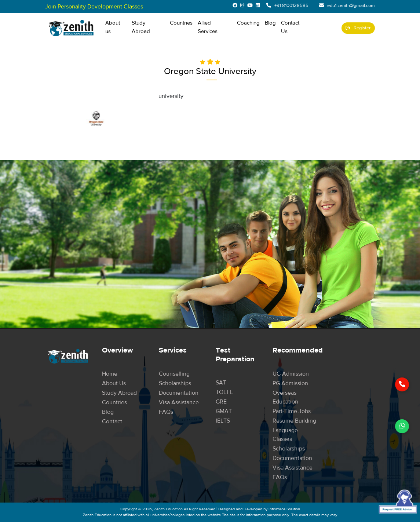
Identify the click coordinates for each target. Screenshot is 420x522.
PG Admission (290, 383)
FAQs (166, 412)
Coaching (248, 23)
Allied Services (208, 27)
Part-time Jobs (292, 411)
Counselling (174, 374)
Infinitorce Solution (284, 509)
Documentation (179, 393)
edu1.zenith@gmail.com (351, 6)
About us (113, 27)
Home (110, 374)
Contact (112, 421)
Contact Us (290, 27)
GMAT (224, 411)
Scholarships (175, 383)
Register (358, 28)
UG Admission (291, 374)
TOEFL (224, 392)
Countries (181, 23)
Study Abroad (148, 27)
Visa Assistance (179, 402)
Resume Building (294, 421)
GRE (221, 402)
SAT (221, 383)
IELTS (223, 421)
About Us (114, 383)
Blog (270, 23)
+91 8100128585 (291, 6)
